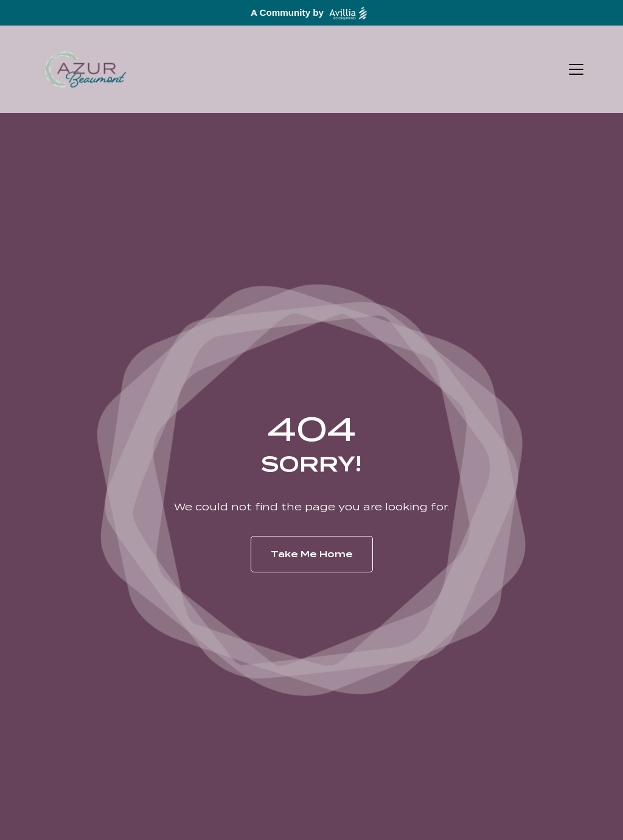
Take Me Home (312, 554)
